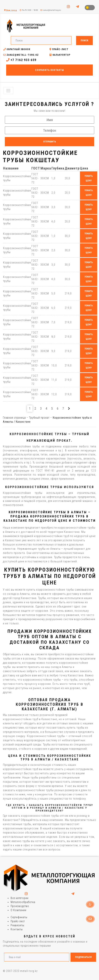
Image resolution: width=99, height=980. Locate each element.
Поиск (84, 40)
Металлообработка (23, 902)
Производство (20, 906)
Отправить (49, 142)
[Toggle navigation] (8, 91)
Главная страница (14, 418)
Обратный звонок (17, 49)
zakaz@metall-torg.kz (51, 10)
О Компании (18, 910)
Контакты (17, 929)
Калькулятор (60, 55)
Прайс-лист (59, 49)
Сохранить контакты (49, 70)
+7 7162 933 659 (21, 60)
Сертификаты (19, 917)
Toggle (90, 8)
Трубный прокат (39, 418)
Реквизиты (17, 925)
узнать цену (89, 178)
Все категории (20, 898)
